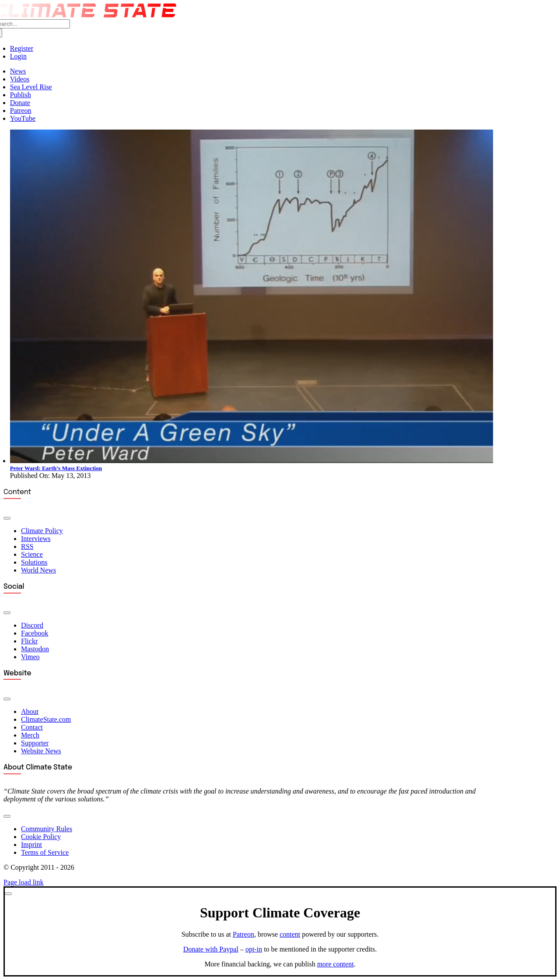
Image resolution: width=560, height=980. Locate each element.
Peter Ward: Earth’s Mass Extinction (56, 468)
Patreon (243, 934)
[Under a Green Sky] (252, 461)
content (290, 934)
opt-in (254, 949)
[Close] (8, 894)
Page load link (24, 882)
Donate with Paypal (211, 949)
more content (336, 964)
